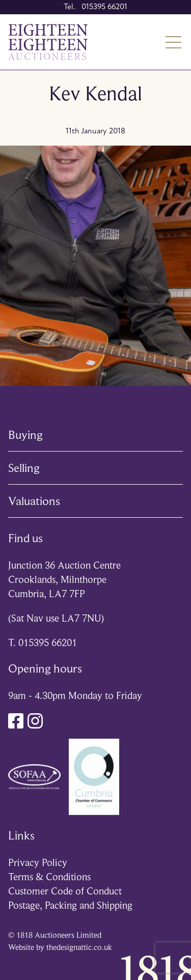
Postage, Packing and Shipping (70, 905)
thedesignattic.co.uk (79, 947)
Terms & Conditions (49, 877)
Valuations (34, 501)
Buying (25, 435)
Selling (24, 468)
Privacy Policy (38, 863)
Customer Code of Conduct (65, 891)
